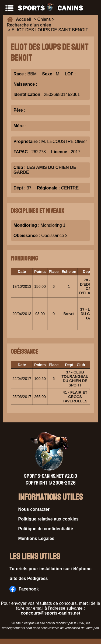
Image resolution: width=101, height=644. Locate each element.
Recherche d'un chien (29, 25)
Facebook (24, 589)
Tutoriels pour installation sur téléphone (50, 569)
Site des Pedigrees (29, 578)
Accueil (25, 19)
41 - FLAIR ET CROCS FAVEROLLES (75, 397)
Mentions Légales (36, 538)
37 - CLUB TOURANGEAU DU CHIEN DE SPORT (75, 379)
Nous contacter (34, 509)
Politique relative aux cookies (48, 519)
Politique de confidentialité (46, 529)
